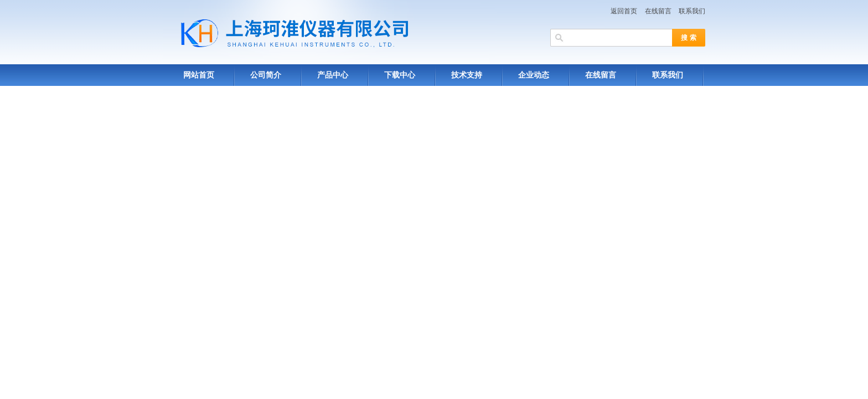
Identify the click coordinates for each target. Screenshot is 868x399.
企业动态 (534, 75)
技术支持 (467, 75)
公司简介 (266, 75)
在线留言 (658, 11)
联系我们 (692, 11)
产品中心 (333, 75)
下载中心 (400, 75)
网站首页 (199, 75)
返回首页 (624, 11)
